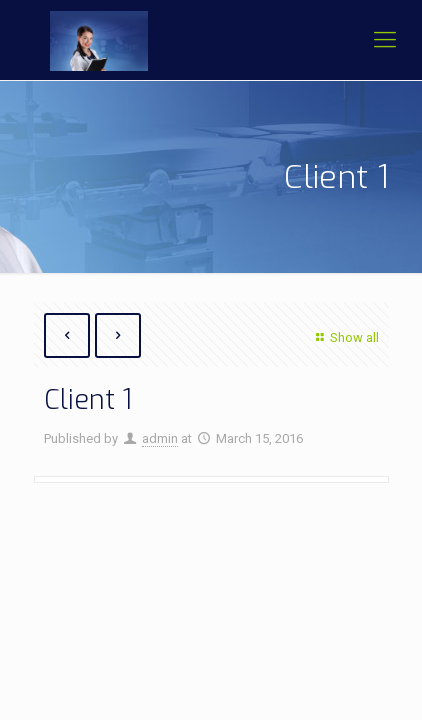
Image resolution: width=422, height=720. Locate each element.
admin (160, 438)
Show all (344, 337)
